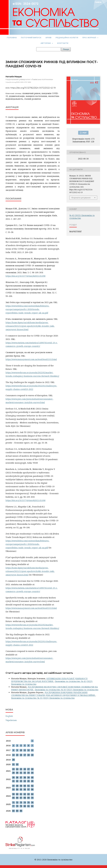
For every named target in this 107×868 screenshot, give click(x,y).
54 (17, 789)
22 (17, 764)
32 (25, 773)
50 (25, 786)
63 (28, 794)
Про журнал (90, 38)
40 (32, 777)
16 (21, 755)
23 (13, 769)
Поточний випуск (31, 38)
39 (28, 777)
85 (21, 811)
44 (25, 781)
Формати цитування (81, 198)
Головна (12, 38)
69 (28, 798)
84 (17, 811)
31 (21, 773)
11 (25, 750)
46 (32, 781)
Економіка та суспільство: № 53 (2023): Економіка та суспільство (43, 698)
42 (17, 781)
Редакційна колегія (67, 38)
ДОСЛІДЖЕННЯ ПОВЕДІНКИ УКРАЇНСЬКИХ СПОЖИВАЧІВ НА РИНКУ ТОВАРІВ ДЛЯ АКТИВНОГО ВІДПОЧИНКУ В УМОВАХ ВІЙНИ (53, 694)
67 (21, 798)
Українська (11, 720)
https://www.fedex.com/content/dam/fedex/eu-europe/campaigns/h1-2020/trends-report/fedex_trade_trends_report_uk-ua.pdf (28, 309)
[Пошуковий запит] (48, 49)
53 (13, 789)
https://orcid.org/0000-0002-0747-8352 (18, 82)
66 (17, 798)
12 (28, 750)
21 (13, 764)
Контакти (63, 43)
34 (32, 773)
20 (13, 760)
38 (25, 777)
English (9, 716)
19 (32, 755)
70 (32, 798)
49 (21, 786)
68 (25, 798)
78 (17, 806)
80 (25, 806)
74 (25, 802)
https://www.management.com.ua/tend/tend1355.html (31, 359)
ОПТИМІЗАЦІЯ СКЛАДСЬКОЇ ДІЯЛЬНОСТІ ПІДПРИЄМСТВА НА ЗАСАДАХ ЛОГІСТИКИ (49, 680)
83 (13, 811)
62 (25, 794)
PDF (84, 133)
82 (32, 806)
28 (32, 769)
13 (32, 750)
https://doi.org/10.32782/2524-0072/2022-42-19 (33, 88)
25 (21, 769)
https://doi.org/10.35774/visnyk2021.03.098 (25, 276)
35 (13, 777)
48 (17, 786)
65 (13, 798)
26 (25, 769)
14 (13, 755)
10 (21, 750)
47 (13, 786)
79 (21, 806)
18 (28, 755)
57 (28, 789)
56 (25, 789)
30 (17, 773)
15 (17, 755)
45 (28, 781)
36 (17, 777)
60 (17, 794)
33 (28, 773)
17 (25, 755)
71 (13, 802)
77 (13, 806)
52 (32, 786)
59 (13, 794)
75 (28, 802)
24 (17, 769)
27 (28, 769)
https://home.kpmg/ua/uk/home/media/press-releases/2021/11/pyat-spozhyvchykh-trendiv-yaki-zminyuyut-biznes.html (30, 326)
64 (32, 794)
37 (21, 777)
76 (32, 802)
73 (21, 802)
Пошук (66, 49)
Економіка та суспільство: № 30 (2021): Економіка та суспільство (67, 690)
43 (21, 781)
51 (28, 786)
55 (21, 789)
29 (13, 773)
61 (21, 794)
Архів (48, 38)
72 (17, 802)
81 (28, 806)
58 (32, 789)
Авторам (46, 43)
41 (13, 781)
